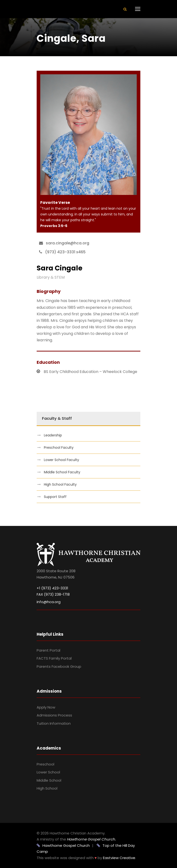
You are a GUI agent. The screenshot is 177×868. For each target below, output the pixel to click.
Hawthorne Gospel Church (63, 845)
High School (47, 788)
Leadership (53, 435)
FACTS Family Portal (54, 658)
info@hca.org (49, 602)
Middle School (49, 780)
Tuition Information (54, 723)
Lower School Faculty (61, 460)
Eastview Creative (119, 858)
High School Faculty (60, 484)
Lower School (48, 772)
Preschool (45, 764)
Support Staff (55, 497)
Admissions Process (54, 715)
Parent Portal (48, 650)
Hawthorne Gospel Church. (92, 839)
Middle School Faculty (62, 472)
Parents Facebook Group (59, 666)
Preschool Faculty (59, 448)
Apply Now (46, 707)
